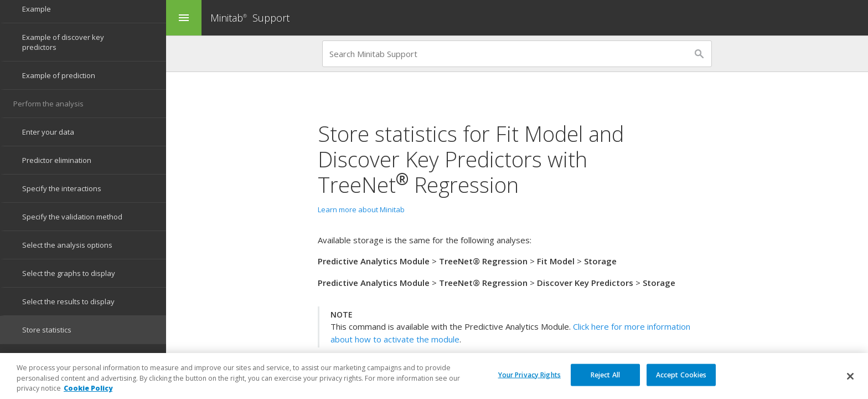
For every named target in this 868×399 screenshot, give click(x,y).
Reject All (605, 379)
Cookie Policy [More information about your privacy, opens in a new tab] (88, 393)
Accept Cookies (681, 379)
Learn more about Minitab (361, 209)
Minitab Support (250, 18)
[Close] (850, 381)
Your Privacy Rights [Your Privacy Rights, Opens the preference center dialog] (529, 379)
